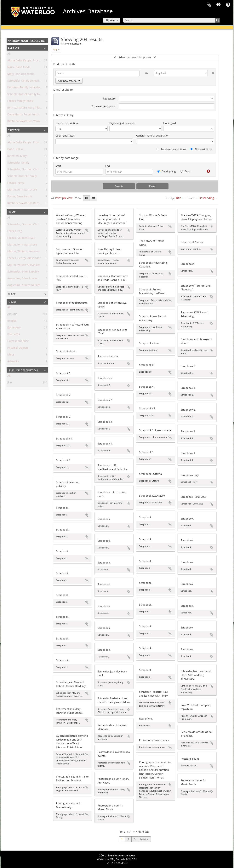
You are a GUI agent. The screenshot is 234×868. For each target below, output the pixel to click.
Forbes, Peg (15, 232)
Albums (12, 315)
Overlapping (166, 171)
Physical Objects (18, 348)
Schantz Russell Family (22, 177)
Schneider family (18, 163)
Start (58, 166)
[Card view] (86, 198)
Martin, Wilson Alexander (24, 265)
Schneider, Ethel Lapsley (23, 272)
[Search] (172, 20)
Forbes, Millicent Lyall (21, 238)
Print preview (62, 198)
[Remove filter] (59, 50)
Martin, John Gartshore (22, 190)
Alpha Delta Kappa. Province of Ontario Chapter (38, 143)
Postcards (14, 335)
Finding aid (170, 123)
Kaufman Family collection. (25, 88)
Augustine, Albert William (24, 286)
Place (12, 294)
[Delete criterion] (211, 72)
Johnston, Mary (17, 156)
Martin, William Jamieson (23, 252)
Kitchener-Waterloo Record (25, 204)
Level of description (23, 370)
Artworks (13, 362)
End (108, 166)
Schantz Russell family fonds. (26, 95)
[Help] (207, 171)
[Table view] (94, 198)
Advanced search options (135, 57)
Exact (185, 171)
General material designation (153, 136)
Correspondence (18, 342)
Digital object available (122, 123)
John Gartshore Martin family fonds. (31, 108)
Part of (13, 48)
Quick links (228, 5)
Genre (12, 302)
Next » (144, 839)
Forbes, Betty (16, 183)
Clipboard (209, 5)
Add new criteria (69, 81)
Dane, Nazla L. (17, 150)
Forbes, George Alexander (24, 259)
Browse (110, 20)
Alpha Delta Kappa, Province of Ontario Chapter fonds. (43, 61)
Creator (14, 130)
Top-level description (104, 106)
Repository (109, 99)
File (10, 383)
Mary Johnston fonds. (21, 75)
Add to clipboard (87, 230)
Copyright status (65, 136)
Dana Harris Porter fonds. (24, 115)
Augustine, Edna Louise (22, 279)
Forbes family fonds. (20, 102)
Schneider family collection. (25, 81)
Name (12, 212)
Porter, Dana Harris (20, 197)
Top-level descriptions (171, 149)
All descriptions (201, 149)
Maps (11, 355)
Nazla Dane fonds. (19, 68)
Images (12, 321)
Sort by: (170, 198)
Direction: (192, 198)
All (9, 54)
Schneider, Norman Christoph (27, 170)
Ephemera (14, 328)
